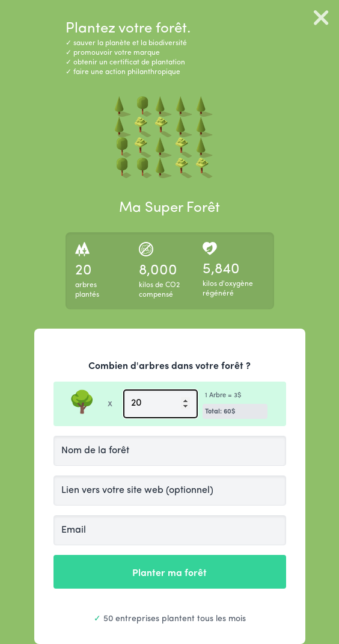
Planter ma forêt (169, 572)
